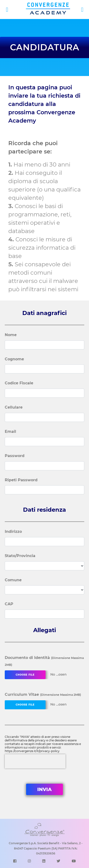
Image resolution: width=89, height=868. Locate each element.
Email (10, 432)
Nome (11, 335)
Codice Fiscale (19, 383)
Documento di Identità (44, 661)
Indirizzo (13, 532)
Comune (13, 580)
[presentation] (35, 761)
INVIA (44, 789)
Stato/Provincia (20, 556)
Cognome (14, 359)
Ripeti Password (21, 480)
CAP (9, 604)
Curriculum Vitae (43, 694)
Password (15, 456)
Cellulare (14, 407)
